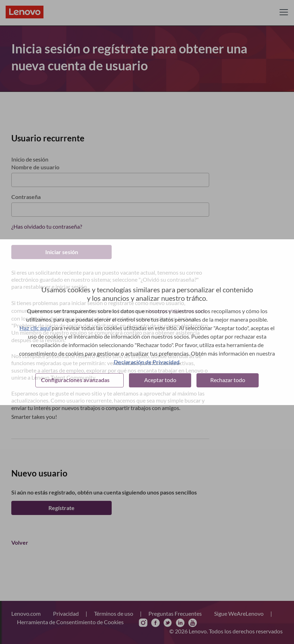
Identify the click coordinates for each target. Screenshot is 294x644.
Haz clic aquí (35, 328)
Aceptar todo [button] (160, 380)
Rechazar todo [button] (228, 380)
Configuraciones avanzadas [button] (75, 380)
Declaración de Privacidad (147, 362)
